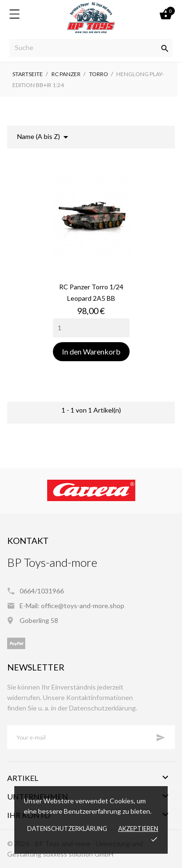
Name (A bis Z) (44, 137)
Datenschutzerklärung (67, 829)
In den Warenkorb (91, 351)
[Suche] (91, 48)
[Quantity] (91, 328)
